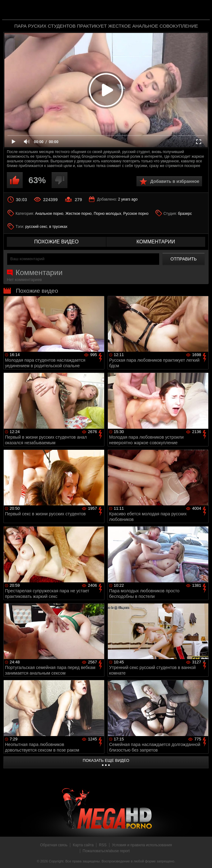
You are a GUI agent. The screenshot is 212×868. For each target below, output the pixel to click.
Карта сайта (83, 845)
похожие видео (56, 242)
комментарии (156, 242)
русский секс (36, 227)
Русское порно (136, 214)
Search (201, 10)
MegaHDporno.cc (118, 10)
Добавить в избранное (175, 181)
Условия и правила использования (142, 845)
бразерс (185, 214)
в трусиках (58, 227)
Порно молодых (107, 214)
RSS (103, 845)
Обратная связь (54, 845)
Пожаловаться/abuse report (106, 851)
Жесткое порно (78, 214)
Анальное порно (49, 214)
